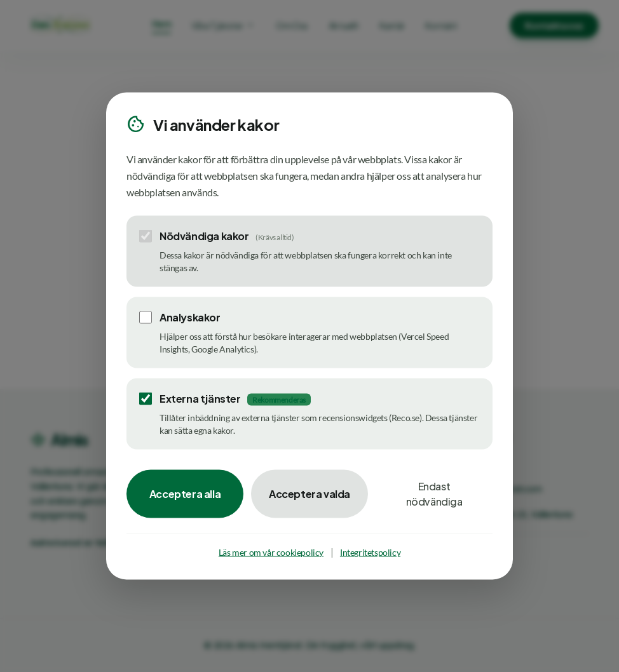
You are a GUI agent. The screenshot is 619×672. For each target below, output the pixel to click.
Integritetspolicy (370, 552)
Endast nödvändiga (434, 494)
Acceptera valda (309, 494)
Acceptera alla (185, 494)
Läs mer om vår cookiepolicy (271, 552)
